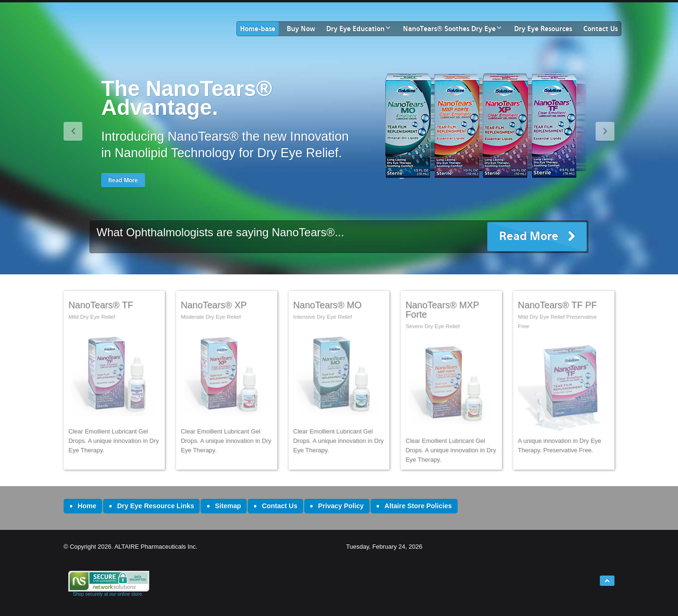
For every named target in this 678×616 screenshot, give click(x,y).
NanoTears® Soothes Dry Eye (449, 29)
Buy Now (301, 29)
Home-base (258, 29)
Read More (529, 236)
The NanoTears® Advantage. (187, 98)
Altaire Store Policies (418, 506)
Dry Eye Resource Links (156, 506)
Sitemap (228, 506)
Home (87, 506)
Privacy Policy (341, 506)
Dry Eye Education (355, 29)
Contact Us (601, 29)
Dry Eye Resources (543, 29)
